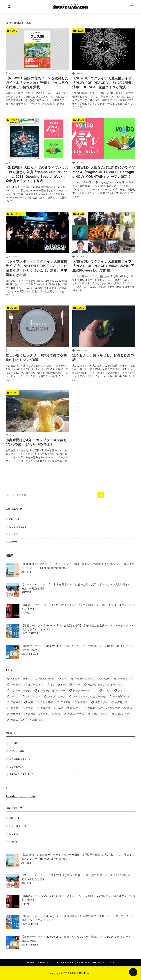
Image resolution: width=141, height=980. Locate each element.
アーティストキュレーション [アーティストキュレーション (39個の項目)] (27, 685)
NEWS (14, 542)
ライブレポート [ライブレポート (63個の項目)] (56, 696)
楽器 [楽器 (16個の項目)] (129, 708)
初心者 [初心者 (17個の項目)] (14, 708)
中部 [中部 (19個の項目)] (30, 702)
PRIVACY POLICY (21, 774)
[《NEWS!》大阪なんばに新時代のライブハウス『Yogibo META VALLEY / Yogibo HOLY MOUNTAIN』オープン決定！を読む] (104, 159)
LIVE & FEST (18, 527)
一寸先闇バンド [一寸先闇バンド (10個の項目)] (121, 696)
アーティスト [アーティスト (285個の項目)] (125, 679)
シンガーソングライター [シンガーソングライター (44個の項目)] (52, 691)
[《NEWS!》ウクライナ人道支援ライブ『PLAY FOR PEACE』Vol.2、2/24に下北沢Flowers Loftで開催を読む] (104, 253)
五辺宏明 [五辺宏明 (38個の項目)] (65, 702)
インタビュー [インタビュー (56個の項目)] (58, 685)
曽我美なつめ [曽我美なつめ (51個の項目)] (95, 708)
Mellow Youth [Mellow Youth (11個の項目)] (47, 679)
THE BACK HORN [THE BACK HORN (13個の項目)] (85, 679)
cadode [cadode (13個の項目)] (15, 679)
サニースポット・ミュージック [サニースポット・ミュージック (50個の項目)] (105, 685)
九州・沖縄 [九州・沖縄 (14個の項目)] (46, 702)
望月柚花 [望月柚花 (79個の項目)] (115, 708)
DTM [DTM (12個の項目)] (29, 679)
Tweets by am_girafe (20, 796)
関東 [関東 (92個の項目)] (45, 714)
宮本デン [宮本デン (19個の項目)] (75, 708)
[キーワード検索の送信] (101, 495)
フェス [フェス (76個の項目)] (121, 691)
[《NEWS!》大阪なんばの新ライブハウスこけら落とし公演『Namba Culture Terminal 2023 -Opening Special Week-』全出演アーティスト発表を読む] (37, 161)
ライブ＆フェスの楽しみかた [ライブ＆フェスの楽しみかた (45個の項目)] (89, 696)
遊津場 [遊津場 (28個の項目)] (31, 714)
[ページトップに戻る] (133, 972)
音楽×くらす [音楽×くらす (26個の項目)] (122, 714)
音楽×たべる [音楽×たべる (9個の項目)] (17, 720)
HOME (14, 743)
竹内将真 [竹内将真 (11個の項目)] (16, 714)
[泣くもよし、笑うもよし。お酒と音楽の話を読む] (104, 344)
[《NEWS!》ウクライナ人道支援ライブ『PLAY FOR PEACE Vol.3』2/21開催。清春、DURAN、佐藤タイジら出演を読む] (104, 69)
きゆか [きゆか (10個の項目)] (106, 679)
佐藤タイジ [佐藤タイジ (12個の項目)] (101, 702)
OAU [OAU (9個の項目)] (64, 679)
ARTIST (14, 519)
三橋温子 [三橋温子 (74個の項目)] (16, 702)
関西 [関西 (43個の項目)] (57, 714)
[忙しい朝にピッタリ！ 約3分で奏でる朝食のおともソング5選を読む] (37, 344)
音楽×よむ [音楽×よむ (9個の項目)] (38, 720)
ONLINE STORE (20, 759)
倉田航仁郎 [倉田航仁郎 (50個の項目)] (121, 702)
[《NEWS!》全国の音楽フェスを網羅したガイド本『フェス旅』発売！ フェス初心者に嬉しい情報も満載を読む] (37, 69)
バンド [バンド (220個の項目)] (107, 691)
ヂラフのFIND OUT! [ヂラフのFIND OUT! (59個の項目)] (84, 691)
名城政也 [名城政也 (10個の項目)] (45, 708)
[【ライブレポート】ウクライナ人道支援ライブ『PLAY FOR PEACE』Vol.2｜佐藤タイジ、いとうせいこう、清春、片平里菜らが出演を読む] (37, 255)
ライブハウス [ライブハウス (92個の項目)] (33, 696)
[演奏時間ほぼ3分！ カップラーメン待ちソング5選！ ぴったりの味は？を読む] (37, 429)
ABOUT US (17, 751)
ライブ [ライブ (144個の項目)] (14, 696)
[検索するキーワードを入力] (51, 495)
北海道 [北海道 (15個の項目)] (29, 708)
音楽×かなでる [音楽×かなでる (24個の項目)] (76, 714)
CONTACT (16, 767)
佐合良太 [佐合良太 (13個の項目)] (82, 702)
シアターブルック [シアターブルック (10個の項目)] (20, 691)
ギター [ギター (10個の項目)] (76, 685)
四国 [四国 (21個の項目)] (60, 708)
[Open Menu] (132, 7)
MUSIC (14, 534)
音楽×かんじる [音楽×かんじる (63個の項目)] (100, 714)
